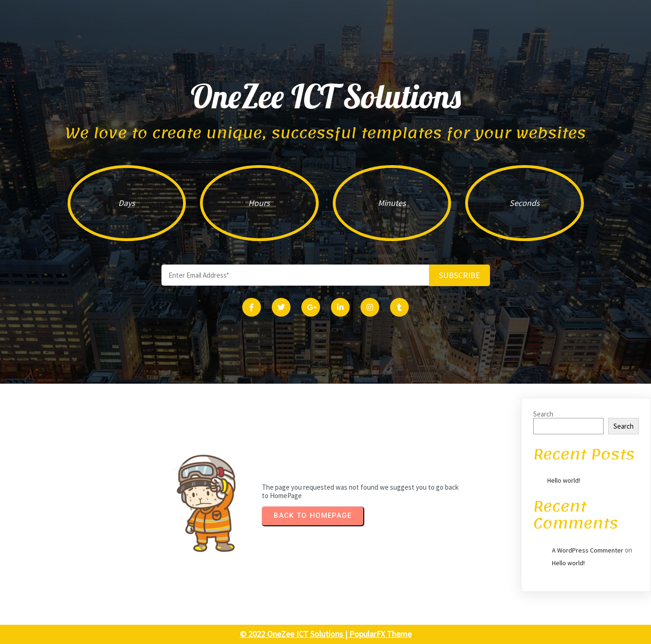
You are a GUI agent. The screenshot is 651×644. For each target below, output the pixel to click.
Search (543, 414)
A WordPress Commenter (588, 550)
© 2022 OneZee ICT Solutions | (295, 634)
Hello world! (564, 480)
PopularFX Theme (380, 634)
